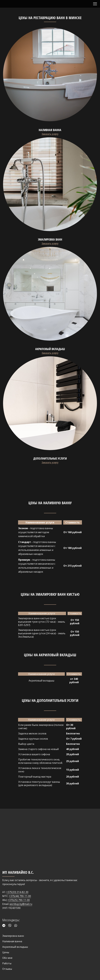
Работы (7, 963)
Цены (6, 952)
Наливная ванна (12, 941)
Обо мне (7, 958)
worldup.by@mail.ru (21, 904)
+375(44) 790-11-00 (20, 896)
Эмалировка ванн (13, 936)
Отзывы (7, 969)
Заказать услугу (50, 134)
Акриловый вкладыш (15, 947)
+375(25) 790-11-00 (19, 900)
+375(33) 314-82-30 (17, 892)
